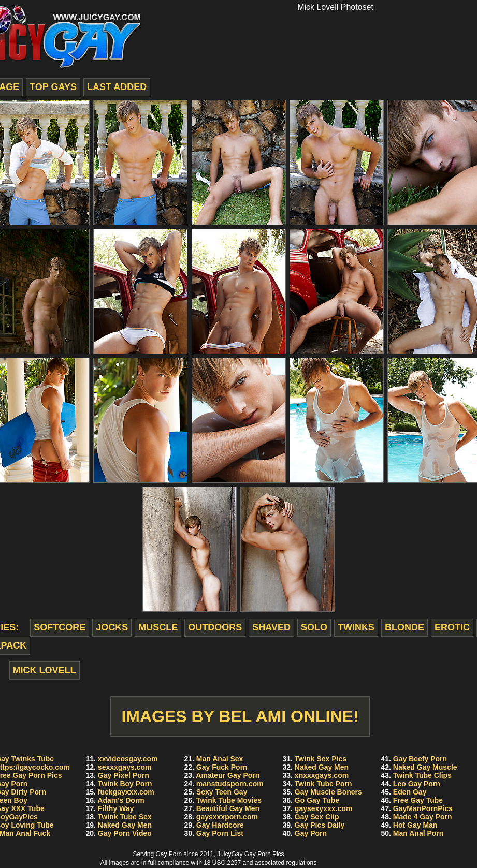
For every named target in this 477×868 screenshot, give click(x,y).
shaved (271, 627)
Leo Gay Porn (417, 784)
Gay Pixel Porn (124, 775)
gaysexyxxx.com (323, 808)
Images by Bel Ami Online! (240, 716)
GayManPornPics (423, 808)
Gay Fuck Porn (222, 767)
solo (314, 627)
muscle (158, 627)
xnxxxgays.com (322, 775)
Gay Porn (311, 833)
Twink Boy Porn (125, 784)
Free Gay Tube (418, 800)
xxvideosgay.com (128, 759)
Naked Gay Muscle (425, 767)
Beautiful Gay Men (228, 808)
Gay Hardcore (220, 825)
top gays (53, 87)
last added (117, 87)
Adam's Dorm (121, 800)
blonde (404, 627)
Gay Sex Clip (317, 817)
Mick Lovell (45, 670)
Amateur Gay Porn (228, 775)
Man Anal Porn (418, 833)
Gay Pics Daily (320, 825)
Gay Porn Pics (264, 854)
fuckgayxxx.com (126, 792)
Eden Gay (410, 792)
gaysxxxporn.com (227, 817)
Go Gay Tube (317, 800)
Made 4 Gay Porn (423, 817)
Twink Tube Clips (422, 775)
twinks (356, 627)
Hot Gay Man (415, 825)
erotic (452, 627)
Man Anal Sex (220, 759)
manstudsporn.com (230, 784)
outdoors (215, 627)
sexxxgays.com (125, 767)
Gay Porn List (220, 833)
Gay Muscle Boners (328, 792)
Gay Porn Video (125, 833)
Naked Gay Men (125, 825)
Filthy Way (116, 808)
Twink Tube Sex (125, 817)
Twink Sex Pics (321, 759)
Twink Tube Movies (229, 800)
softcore (60, 627)
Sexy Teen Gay (222, 792)
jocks (112, 627)
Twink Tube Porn (323, 784)
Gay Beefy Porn (420, 759)
